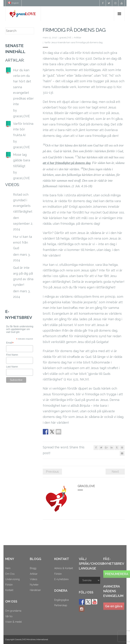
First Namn (12, 355)
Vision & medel (14, 622)
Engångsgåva (62, 600)
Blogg (33, 568)
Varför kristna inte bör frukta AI (23, 129)
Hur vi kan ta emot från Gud (23, 242)
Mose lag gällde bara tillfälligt (22, 160)
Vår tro (9, 616)
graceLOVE (65, 38)
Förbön (9, 585)
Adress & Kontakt (64, 568)
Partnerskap (61, 605)
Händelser (35, 590)
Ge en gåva (114, 606)
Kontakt (9, 590)
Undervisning (12, 579)
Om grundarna (13, 611)
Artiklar (77, 38)
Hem (8, 568)
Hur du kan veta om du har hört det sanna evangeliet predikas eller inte (23, 87)
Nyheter (34, 585)
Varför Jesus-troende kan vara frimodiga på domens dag (73, 42)
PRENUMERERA (117, 574)
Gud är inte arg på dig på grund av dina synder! (23, 276)
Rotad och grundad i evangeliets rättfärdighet (23, 203)
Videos (34, 579)
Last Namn (12, 367)
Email (10, 343)
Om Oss (10, 574)
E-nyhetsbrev (62, 579)
